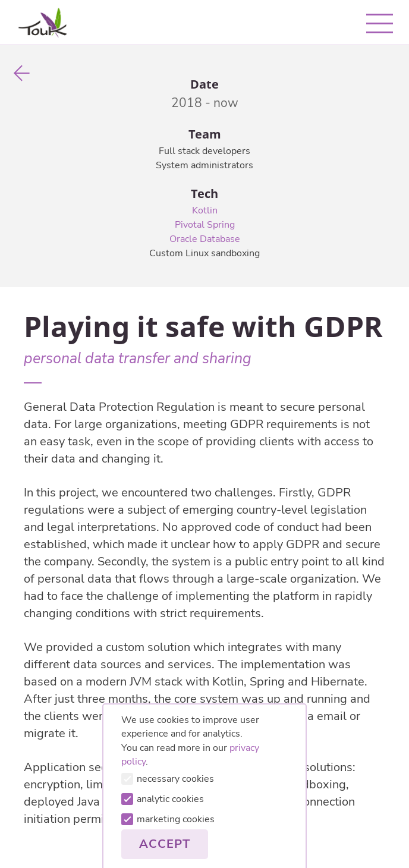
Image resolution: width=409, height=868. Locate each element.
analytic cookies (163, 799)
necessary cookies (168, 779)
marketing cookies (168, 819)
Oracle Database (205, 239)
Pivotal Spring (205, 225)
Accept (165, 844)
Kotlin (205, 210)
